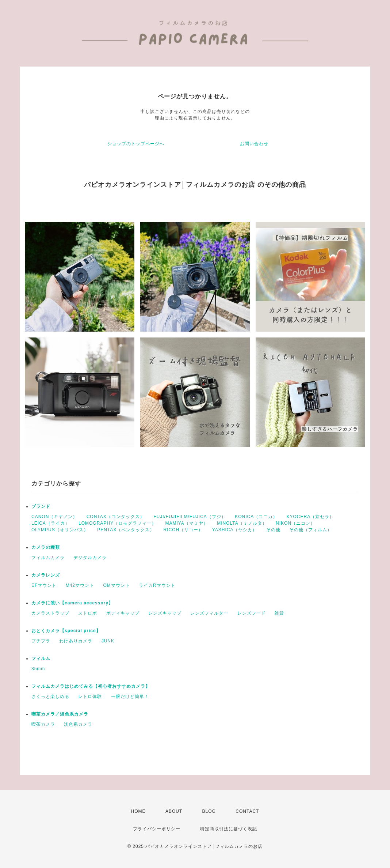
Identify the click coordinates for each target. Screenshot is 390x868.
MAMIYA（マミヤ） (186, 523)
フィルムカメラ (48, 558)
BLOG (209, 811)
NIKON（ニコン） (295, 523)
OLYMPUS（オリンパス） (60, 530)
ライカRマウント (157, 585)
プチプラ (41, 641)
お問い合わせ (254, 144)
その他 (273, 530)
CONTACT (247, 811)
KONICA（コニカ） (256, 517)
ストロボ (88, 613)
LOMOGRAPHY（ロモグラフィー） (117, 523)
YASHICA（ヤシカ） (235, 530)
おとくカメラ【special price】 (66, 631)
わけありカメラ (76, 641)
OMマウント (116, 585)
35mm (38, 669)
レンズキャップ (165, 613)
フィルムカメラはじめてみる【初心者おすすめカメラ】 (91, 686)
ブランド (41, 506)
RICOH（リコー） (183, 530)
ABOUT (174, 811)
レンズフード (252, 613)
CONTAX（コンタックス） (116, 517)
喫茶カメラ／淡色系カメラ (60, 714)
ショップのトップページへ (136, 144)
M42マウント (80, 585)
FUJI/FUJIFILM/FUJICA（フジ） (190, 517)
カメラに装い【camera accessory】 (72, 603)
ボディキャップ (123, 613)
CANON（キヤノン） (54, 517)
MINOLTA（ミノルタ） (242, 523)
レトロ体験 (90, 697)
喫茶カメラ (43, 724)
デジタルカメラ (90, 558)
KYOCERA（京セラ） (311, 517)
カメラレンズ (46, 575)
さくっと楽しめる (50, 697)
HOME (138, 811)
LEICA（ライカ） (51, 523)
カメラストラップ (50, 613)
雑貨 (279, 613)
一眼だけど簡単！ (130, 697)
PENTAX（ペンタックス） (126, 530)
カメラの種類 (46, 547)
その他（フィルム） (311, 530)
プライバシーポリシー (157, 829)
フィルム (41, 658)
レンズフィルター (209, 613)
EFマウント (44, 585)
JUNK (108, 641)
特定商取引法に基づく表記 (229, 829)
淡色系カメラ (78, 724)
